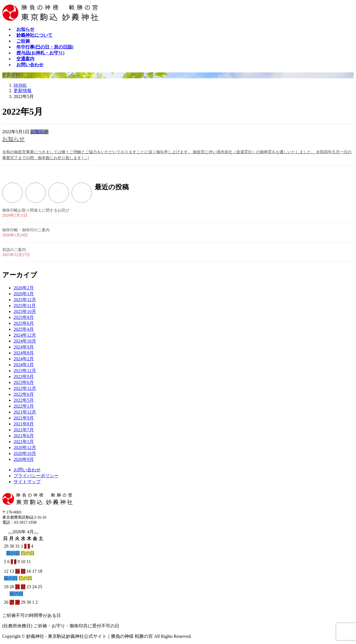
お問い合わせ (27, 470)
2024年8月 (24, 353)
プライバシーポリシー (36, 476)
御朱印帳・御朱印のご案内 (26, 230)
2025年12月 (25, 300)
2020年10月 (25, 453)
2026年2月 (24, 288)
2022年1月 (24, 406)
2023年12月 (25, 371)
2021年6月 (24, 436)
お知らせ (39, 132)
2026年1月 (24, 294)
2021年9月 (24, 418)
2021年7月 (24, 430)
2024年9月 (24, 347)
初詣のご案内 (14, 250)
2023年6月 (24, 382)
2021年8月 (24, 424)
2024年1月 (24, 365)
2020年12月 (25, 448)
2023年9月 (24, 377)
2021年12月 (25, 412)
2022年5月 (24, 400)
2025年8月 (24, 317)
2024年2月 (24, 359)
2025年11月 (25, 306)
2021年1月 (24, 442)
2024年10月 (25, 341)
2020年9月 (24, 459)
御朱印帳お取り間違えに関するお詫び (36, 210)
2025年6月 (24, 323)
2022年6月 (24, 394)
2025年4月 (24, 329)
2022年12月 (25, 388)
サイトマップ (27, 482)
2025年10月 (25, 311)
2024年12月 (25, 335)
